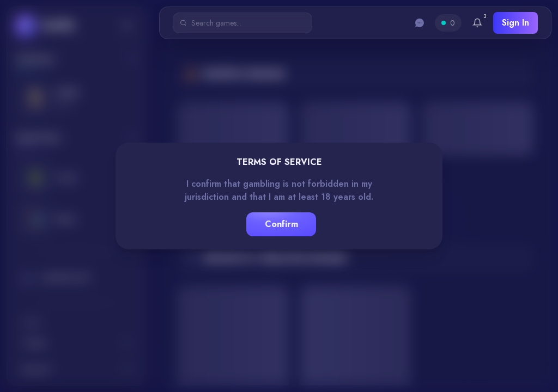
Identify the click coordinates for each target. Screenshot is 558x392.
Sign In (515, 23)
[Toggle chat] (420, 23)
